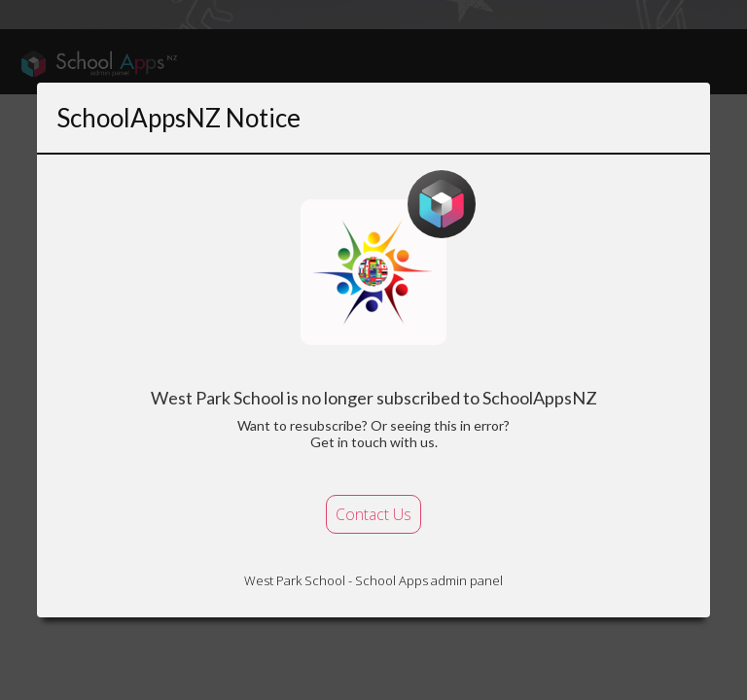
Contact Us (373, 514)
